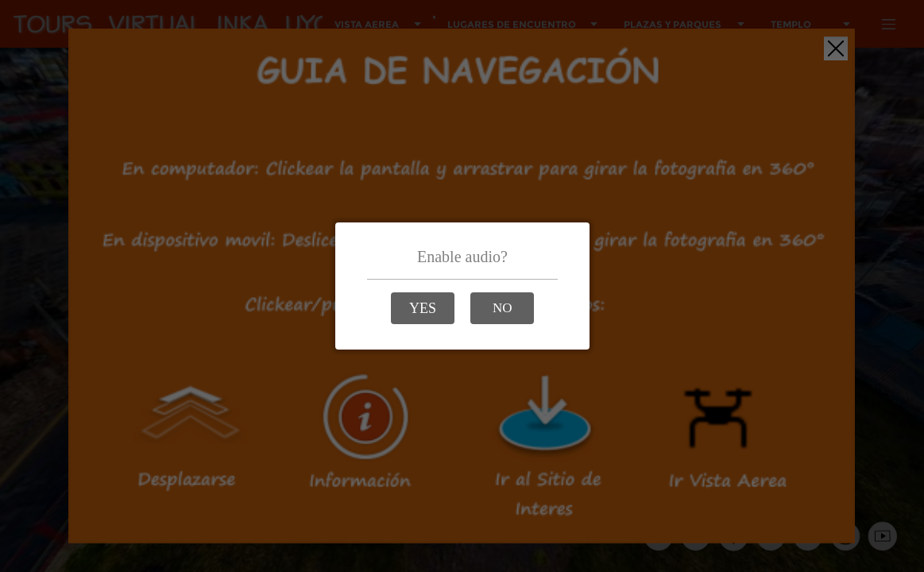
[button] (423, 308)
